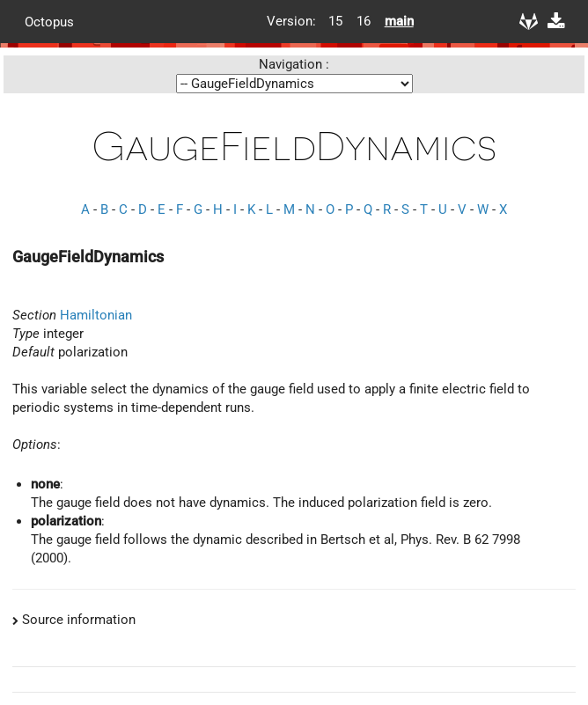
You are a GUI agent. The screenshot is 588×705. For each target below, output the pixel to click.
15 (335, 21)
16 (364, 21)
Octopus (49, 21)
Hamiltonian (96, 315)
